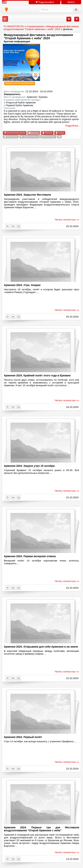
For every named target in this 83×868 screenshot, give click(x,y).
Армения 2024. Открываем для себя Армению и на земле (41, 647)
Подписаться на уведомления (20, 83)
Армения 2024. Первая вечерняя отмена (30, 556)
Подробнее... (73, 126)
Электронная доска (15, 133)
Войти (71, 2)
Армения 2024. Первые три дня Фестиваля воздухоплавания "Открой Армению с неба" (41, 829)
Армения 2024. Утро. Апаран (22, 285)
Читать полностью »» (67, 220)
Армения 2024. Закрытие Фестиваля (27, 195)
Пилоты (47, 133)
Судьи (60, 133)
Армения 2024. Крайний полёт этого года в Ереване (37, 375)
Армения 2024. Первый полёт (23, 737)
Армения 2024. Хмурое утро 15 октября (29, 466)
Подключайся (45, 2)
